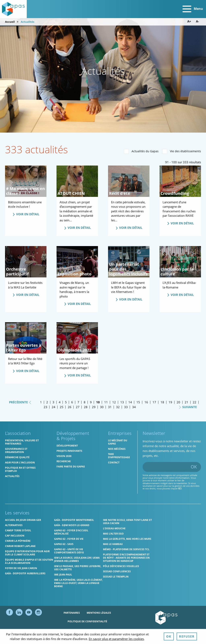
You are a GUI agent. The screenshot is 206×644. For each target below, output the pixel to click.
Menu (193, 9)
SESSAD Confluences (117, 571)
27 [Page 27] (78, 407)
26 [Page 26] (70, 407)
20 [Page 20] (178, 402)
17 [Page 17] (154, 402)
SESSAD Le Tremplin (116, 577)
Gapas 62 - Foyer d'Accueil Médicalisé (71, 532)
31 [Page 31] (110, 407)
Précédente (20, 402)
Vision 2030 (64, 456)
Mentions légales (99, 613)
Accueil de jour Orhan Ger (23, 520)
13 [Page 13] (122, 402)
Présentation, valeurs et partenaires (22, 442)
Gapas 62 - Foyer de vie (69, 539)
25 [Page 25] (62, 407)
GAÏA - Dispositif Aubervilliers (25, 573)
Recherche (64, 461)
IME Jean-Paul (63, 575)
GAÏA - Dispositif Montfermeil (74, 520)
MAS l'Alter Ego (113, 534)
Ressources (106, 630)
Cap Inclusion (15, 536)
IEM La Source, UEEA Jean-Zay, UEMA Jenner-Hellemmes (77, 559)
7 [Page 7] (78, 402)
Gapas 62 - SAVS (64, 544)
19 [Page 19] (170, 402)
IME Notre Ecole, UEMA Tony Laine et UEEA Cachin (127, 522)
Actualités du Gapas (141, 151)
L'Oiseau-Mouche (114, 528)
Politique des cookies (76, 630)
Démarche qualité (17, 457)
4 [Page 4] (60, 402)
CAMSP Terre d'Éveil (18, 530)
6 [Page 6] (72, 402)
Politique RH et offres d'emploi (20, 469)
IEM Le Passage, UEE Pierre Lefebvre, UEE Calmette (78, 568)
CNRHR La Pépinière (18, 541)
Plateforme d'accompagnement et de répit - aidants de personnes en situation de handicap (126, 558)
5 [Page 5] (66, 402)
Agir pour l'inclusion (20, 463)
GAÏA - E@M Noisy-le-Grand (72, 525)
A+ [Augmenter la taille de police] (189, 21)
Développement (67, 446)
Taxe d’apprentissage (119, 456)
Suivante (188, 407)
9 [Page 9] (91, 402)
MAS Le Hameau (113, 544)
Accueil (10, 22)
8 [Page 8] (85, 402)
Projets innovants (69, 451)
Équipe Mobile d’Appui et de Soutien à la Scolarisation (29, 561)
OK (194, 467)
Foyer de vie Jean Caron (21, 568)
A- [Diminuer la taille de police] (197, 21)
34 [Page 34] (134, 407)
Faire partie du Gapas (71, 467)
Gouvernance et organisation (16, 450)
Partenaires (72, 613)
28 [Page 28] (86, 407)
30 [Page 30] (102, 407)
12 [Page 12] (114, 402)
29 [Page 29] (94, 407)
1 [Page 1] (41, 402)
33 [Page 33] (126, 407)
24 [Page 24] (54, 407)
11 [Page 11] (106, 402)
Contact (114, 463)
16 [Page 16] (146, 402)
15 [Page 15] (138, 402)
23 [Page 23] (45, 407)
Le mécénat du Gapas (118, 442)
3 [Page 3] (53, 402)
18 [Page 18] (162, 402)
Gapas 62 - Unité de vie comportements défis (69, 551)
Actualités (12, 476)
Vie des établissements (182, 151)
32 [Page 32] (118, 407)
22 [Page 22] (195, 402)
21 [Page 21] (186, 402)
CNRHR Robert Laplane (20, 546)
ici (180, 488)
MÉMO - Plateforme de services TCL (126, 549)
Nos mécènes (117, 449)
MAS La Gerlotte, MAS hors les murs (127, 539)
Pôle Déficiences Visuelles (121, 566)
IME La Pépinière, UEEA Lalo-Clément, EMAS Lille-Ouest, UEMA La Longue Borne (78, 583)
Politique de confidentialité (87, 621)
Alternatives (14, 525)
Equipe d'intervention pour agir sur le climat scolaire (27, 553)
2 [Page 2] (47, 402)
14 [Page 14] (130, 402)
